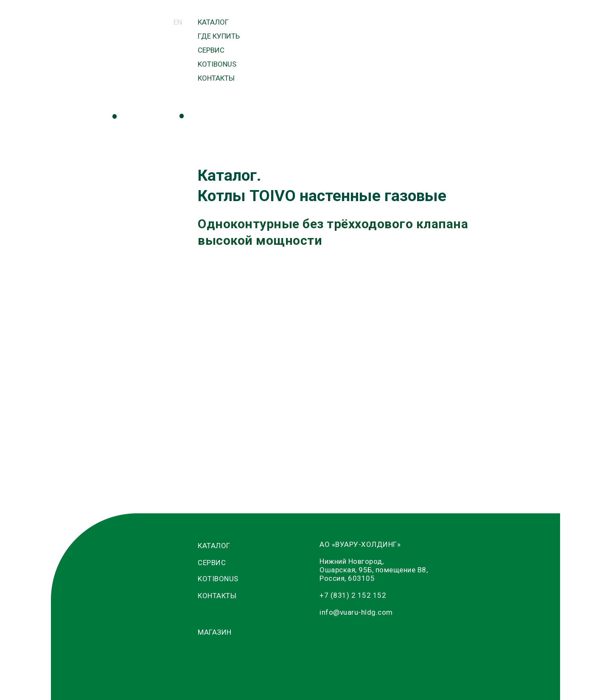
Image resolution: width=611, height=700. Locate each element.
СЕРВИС (211, 50)
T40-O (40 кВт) (347, 324)
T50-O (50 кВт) (347, 336)
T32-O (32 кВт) (347, 298)
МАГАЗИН (298, 74)
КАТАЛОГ (213, 22)
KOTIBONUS (217, 64)
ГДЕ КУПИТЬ (219, 36)
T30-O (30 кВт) (347, 286)
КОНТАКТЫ (216, 78)
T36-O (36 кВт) (347, 311)
